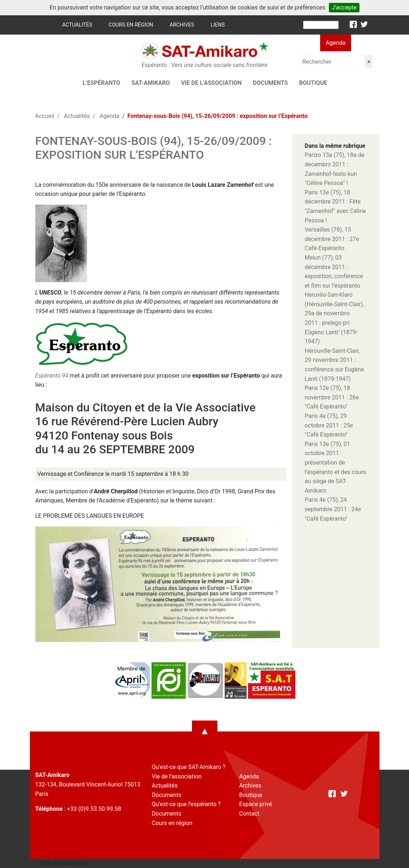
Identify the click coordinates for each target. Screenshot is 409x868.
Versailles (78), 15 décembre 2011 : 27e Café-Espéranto (332, 239)
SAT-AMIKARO (151, 83)
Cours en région (131, 25)
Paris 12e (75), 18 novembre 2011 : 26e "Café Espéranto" (332, 397)
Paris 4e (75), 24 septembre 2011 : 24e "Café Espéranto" (333, 509)
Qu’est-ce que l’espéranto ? (186, 804)
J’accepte (344, 7)
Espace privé (256, 804)
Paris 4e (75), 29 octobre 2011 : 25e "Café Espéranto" (329, 425)
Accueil (45, 116)
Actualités (77, 25)
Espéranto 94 (52, 376)
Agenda (335, 43)
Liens (218, 25)
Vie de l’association (211, 83)
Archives (182, 25)
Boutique (313, 83)
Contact (249, 814)
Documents (270, 83)
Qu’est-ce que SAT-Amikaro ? (189, 767)
